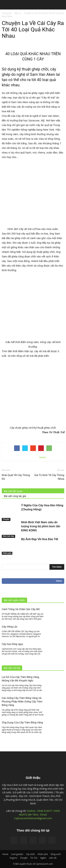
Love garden (17, 854)
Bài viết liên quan (13, 491)
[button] (61, 5)
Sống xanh (56, 854)
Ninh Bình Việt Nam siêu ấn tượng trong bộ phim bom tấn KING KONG (41, 526)
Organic (14, 858)
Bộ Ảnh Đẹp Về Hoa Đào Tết (40, 539)
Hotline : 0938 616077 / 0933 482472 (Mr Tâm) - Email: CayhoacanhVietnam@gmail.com (37, 815)
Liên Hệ (53, 858)
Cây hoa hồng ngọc (12, 644)
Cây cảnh (31, 854)
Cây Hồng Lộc (10, 627)
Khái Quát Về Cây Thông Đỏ (16, 477)
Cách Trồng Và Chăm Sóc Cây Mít (21, 609)
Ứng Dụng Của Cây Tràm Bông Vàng (22, 722)
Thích (59, 581)
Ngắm (43, 858)
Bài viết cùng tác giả (15, 496)
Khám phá (7, 553)
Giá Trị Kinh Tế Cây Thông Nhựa (49, 477)
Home (5, 854)
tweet (43, 457)
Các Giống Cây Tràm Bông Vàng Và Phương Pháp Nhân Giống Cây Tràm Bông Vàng (22, 702)
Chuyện (6, 519)
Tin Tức (34, 858)
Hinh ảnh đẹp (8, 536)
